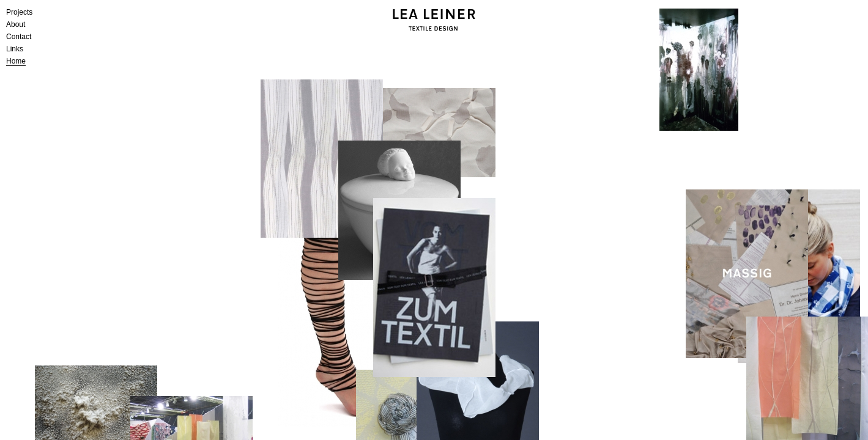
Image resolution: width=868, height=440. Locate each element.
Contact (19, 37)
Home (16, 61)
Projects (19, 12)
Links (15, 49)
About (16, 24)
